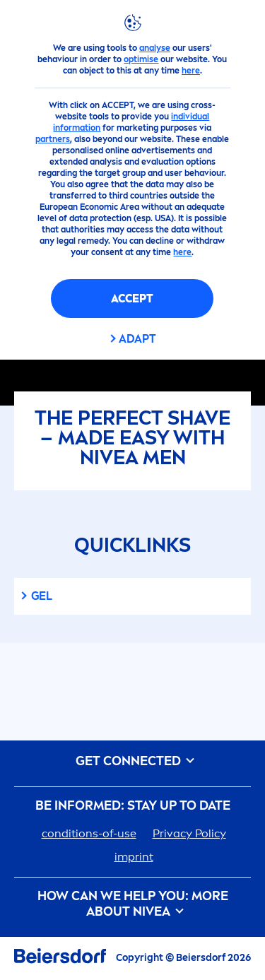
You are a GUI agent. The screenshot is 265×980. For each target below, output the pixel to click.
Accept (132, 299)
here (191, 71)
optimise (141, 59)
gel (42, 596)
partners (53, 139)
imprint (134, 857)
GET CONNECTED (132, 761)
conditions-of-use (89, 833)
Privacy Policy (189, 833)
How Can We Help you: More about (133, 904)
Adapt (137, 339)
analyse (155, 48)
